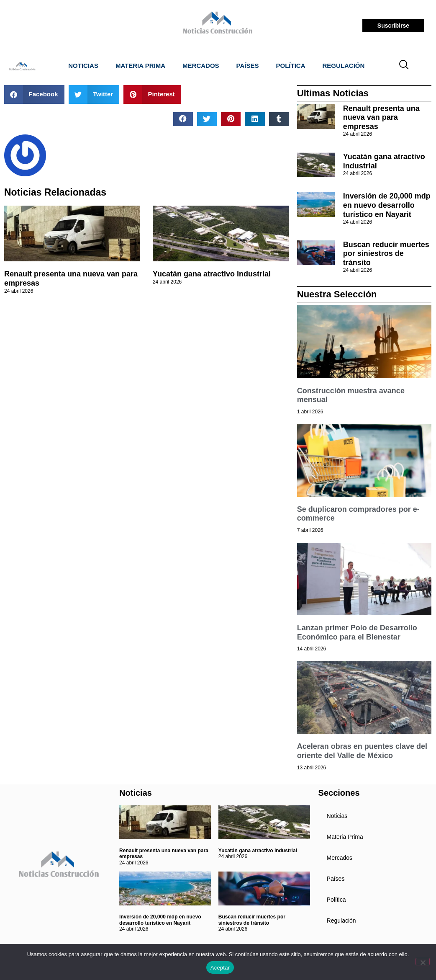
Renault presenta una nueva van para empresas (381, 117)
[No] (423, 962)
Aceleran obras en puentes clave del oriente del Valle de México (362, 751)
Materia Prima (140, 66)
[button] (34, 94)
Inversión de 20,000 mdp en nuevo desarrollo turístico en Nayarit (387, 205)
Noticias (83, 66)
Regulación (344, 66)
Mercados (201, 66)
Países (248, 66)
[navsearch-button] (404, 66)
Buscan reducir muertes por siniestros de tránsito (386, 254)
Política (291, 66)
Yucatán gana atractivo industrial (212, 274)
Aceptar (220, 968)
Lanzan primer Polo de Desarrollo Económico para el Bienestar (357, 632)
